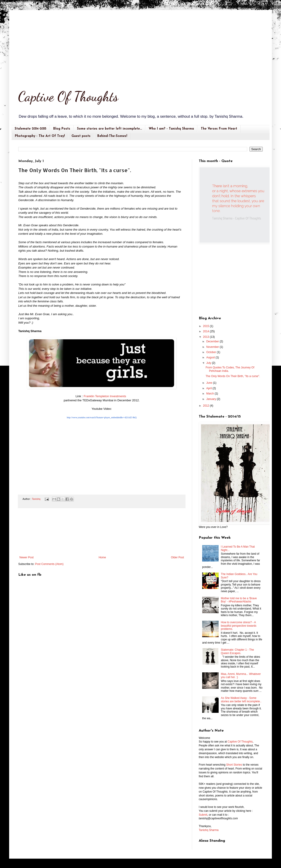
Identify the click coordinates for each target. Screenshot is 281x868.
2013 (207, 337)
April (209, 388)
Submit (203, 815)
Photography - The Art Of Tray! (40, 136)
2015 (207, 326)
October (212, 352)
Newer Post (27, 557)
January (212, 399)
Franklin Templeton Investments (105, 396)
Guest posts (81, 136)
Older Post (177, 557)
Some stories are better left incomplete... (109, 129)
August (211, 357)
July (209, 363)
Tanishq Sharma (209, 830)
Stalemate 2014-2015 (30, 129)
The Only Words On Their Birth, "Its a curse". (233, 376)
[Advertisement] (140, 44)
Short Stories (234, 765)
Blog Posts (62, 129)
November (213, 347)
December (213, 341)
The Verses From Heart (219, 129)
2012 (207, 406)
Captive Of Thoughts (68, 96)
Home (102, 557)
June (210, 383)
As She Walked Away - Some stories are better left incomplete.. (241, 700)
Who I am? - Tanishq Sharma (171, 129)
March (211, 394)
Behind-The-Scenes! (112, 136)
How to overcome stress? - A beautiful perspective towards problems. (239, 626)
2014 (207, 331)
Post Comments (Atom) (49, 564)
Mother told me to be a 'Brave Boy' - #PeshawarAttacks (239, 600)
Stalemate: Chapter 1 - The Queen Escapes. (237, 651)
